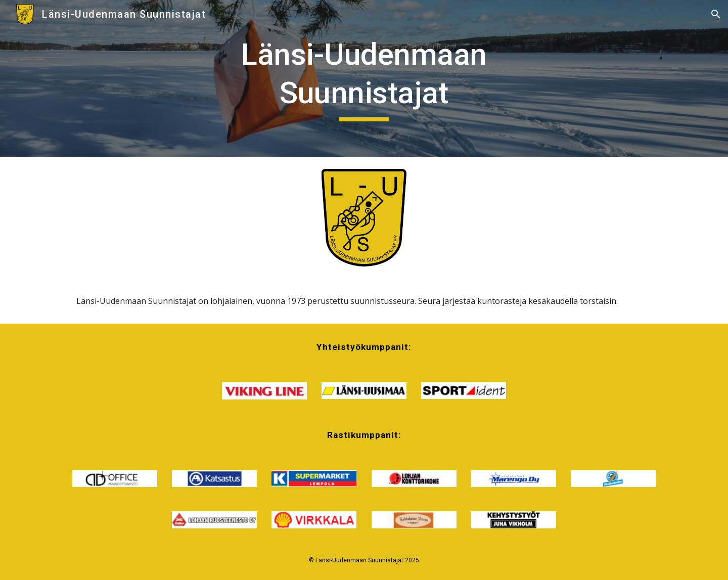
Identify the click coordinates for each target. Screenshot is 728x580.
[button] (716, 14)
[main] (364, 78)
